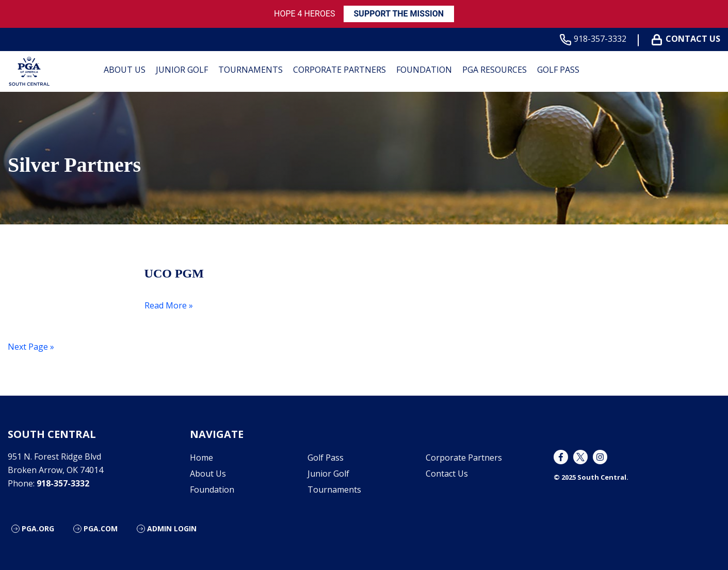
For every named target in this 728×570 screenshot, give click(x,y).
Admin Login (172, 528)
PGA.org (38, 528)
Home (201, 458)
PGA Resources (495, 70)
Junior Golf (182, 70)
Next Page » (31, 347)
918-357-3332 (595, 39)
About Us (125, 70)
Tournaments (250, 70)
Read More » (169, 305)
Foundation (424, 70)
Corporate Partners (339, 70)
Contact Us (688, 39)
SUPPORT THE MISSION (399, 14)
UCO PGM (174, 273)
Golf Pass (558, 70)
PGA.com (101, 528)
